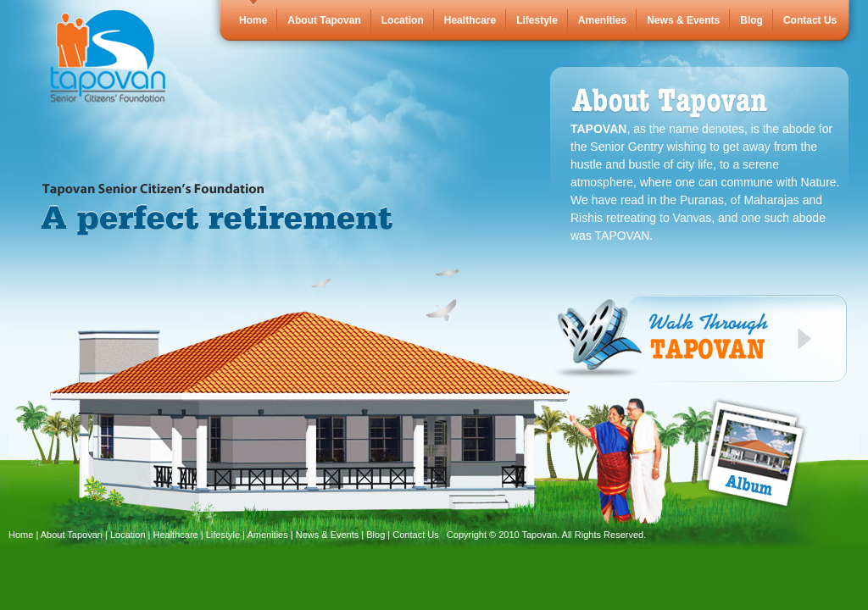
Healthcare (470, 20)
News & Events (683, 20)
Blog (751, 20)
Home (253, 20)
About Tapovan (324, 20)
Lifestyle (537, 20)
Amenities (602, 20)
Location (403, 20)
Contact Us (810, 20)
